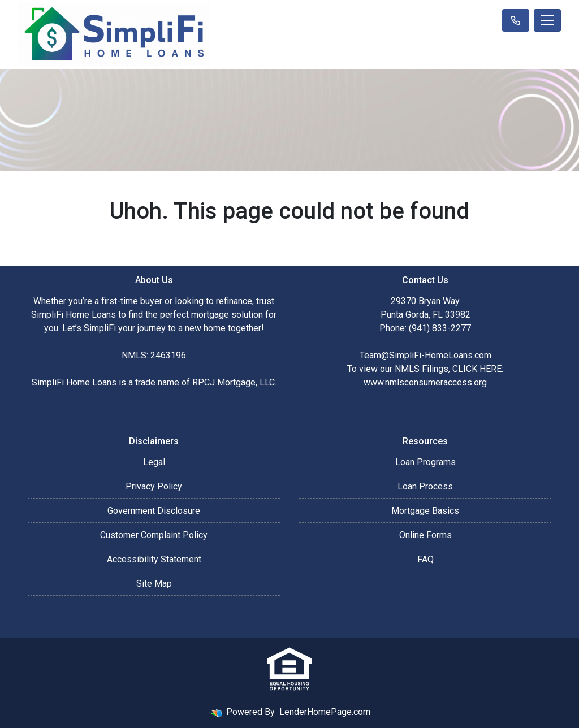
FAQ (425, 559)
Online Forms (425, 535)
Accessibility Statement (154, 559)
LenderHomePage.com (325, 712)
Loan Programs (425, 462)
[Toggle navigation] (547, 20)
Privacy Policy (154, 486)
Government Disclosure (154, 511)
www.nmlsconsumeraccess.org (425, 382)
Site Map (154, 584)
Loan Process (425, 486)
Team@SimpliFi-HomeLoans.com (425, 355)
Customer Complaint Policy (154, 535)
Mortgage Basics (425, 511)
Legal (154, 462)
